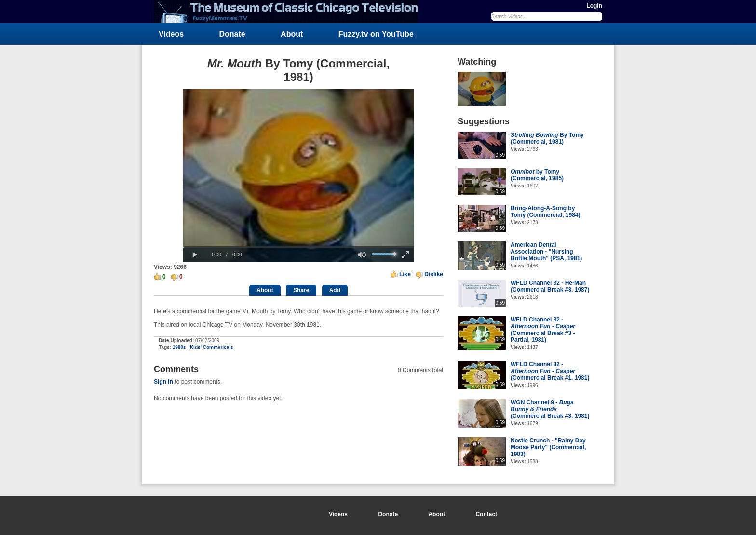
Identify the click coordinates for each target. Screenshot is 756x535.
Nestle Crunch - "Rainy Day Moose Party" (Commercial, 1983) (548, 447)
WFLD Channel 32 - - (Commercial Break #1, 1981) (550, 371)
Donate (232, 34)
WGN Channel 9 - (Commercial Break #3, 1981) (550, 409)
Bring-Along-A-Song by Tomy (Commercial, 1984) (546, 212)
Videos (171, 34)
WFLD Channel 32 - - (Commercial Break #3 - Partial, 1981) (543, 330)
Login (594, 6)
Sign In (163, 382)
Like (405, 274)
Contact (486, 514)
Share (301, 290)
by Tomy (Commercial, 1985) (537, 175)
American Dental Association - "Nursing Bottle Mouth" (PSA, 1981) (546, 252)
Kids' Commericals (212, 347)
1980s (179, 347)
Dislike (434, 274)
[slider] (298, 247)
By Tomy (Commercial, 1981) (547, 138)
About (292, 34)
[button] (195, 255)
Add (335, 290)
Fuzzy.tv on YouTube (376, 34)
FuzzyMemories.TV (290, 12)
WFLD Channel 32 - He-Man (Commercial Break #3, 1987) (550, 286)
